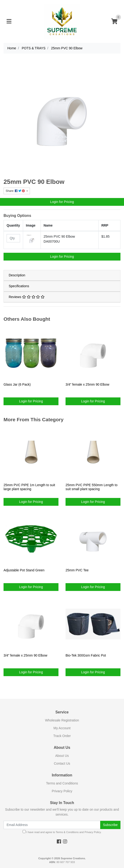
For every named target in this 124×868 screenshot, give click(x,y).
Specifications (19, 286)
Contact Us (62, 763)
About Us (62, 756)
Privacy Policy (62, 791)
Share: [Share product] (16, 191)
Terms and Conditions (62, 783)
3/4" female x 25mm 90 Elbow (87, 384)
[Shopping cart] (114, 22)
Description (17, 275)
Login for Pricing (62, 202)
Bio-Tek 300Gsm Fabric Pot (86, 655)
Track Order (62, 736)
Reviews (27, 297)
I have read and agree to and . (62, 832)
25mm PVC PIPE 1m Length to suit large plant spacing (29, 487)
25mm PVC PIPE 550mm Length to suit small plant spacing (91, 487)
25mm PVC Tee (77, 570)
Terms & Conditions (67, 832)
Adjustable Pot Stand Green (24, 570)
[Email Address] (52, 825)
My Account (62, 728)
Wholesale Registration (62, 720)
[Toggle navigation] (9, 22)
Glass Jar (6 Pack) (17, 384)
